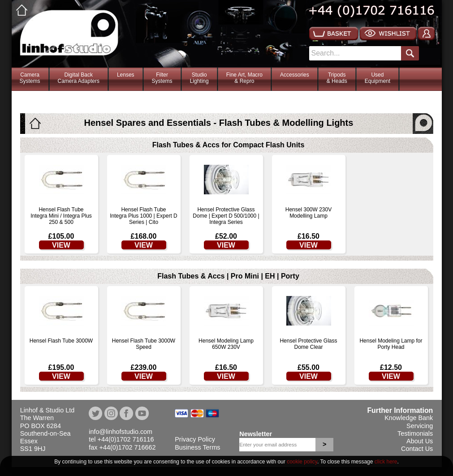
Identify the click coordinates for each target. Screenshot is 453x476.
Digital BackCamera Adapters (79, 78)
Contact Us (417, 449)
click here (386, 462)
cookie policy (302, 462)
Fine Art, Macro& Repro (244, 78)
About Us (420, 441)
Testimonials (415, 433)
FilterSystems (162, 78)
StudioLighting (199, 78)
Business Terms (197, 447)
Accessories (295, 75)
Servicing (420, 426)
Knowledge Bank (409, 418)
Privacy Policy (195, 439)
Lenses (126, 75)
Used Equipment (377, 78)
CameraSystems (30, 78)
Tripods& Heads (337, 78)
